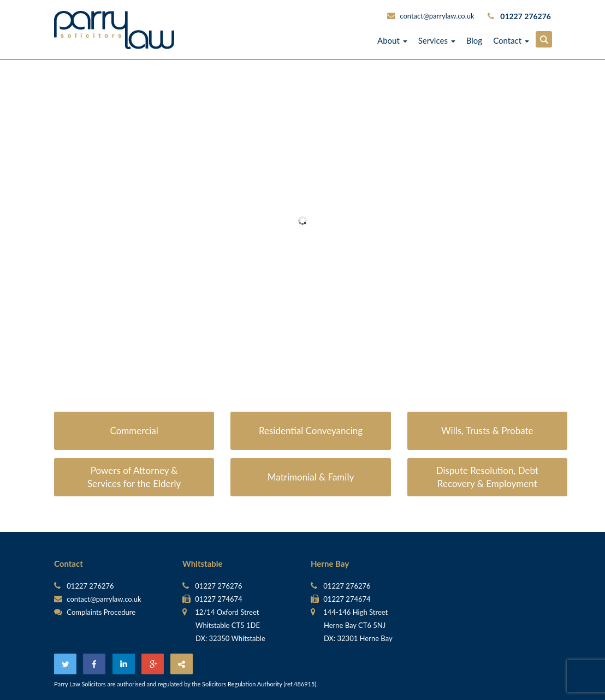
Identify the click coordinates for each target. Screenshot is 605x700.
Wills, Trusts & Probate (487, 431)
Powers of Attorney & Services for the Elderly (134, 477)
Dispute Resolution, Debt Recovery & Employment (487, 477)
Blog (474, 40)
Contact (511, 40)
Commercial (134, 431)
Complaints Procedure (95, 612)
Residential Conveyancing (311, 431)
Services (437, 40)
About (392, 40)
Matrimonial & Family (311, 477)
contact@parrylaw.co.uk (437, 16)
